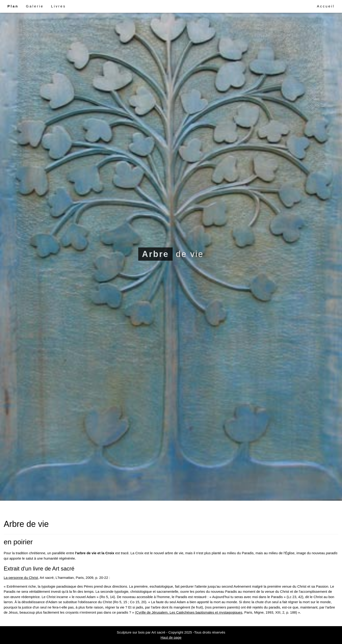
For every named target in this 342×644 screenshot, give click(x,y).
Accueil (326, 6)
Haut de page (171, 637)
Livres (58, 6)
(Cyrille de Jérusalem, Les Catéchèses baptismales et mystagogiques (189, 612)
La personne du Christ (21, 578)
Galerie (35, 6)
